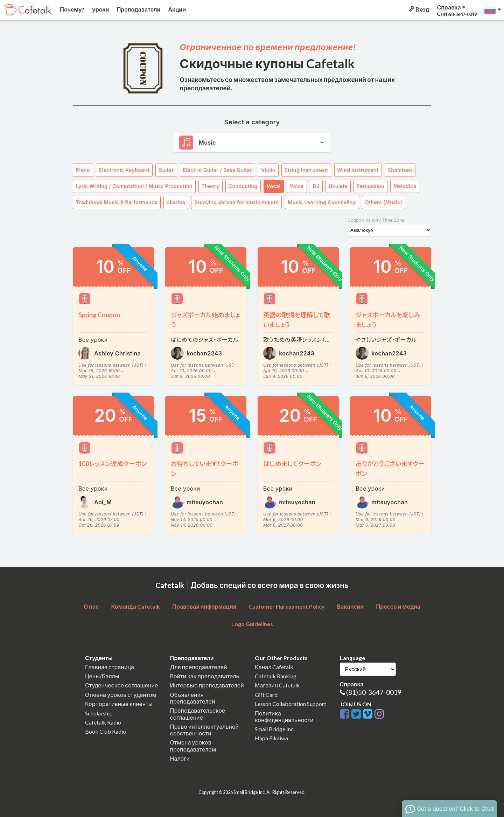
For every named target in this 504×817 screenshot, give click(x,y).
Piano (83, 170)
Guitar (166, 170)
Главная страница (110, 667)
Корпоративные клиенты (119, 704)
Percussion (370, 186)
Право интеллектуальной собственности (204, 730)
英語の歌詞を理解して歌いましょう (297, 320)
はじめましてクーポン (292, 464)
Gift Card (266, 695)
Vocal (274, 186)
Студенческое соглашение (121, 685)
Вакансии (351, 606)
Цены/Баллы (102, 676)
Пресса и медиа (398, 606)
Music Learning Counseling (322, 202)
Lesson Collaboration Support (290, 704)
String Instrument (306, 170)
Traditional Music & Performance (117, 202)
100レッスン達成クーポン (113, 464)
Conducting (243, 186)
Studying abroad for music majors (236, 202)
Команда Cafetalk (135, 606)
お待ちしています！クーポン (205, 469)
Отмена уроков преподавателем (193, 746)
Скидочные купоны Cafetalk (267, 63)
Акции (176, 9)
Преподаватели (138, 9)
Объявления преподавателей (193, 698)
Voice (297, 186)
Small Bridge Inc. (275, 729)
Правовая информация (204, 606)
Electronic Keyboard (124, 170)
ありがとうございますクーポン (390, 469)
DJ (316, 186)
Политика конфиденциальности (284, 716)
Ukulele (338, 186)
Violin (268, 170)
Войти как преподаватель (205, 676)
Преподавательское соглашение (198, 714)
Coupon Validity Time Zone (376, 220)
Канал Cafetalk (274, 667)
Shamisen (400, 170)
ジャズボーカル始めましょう (205, 320)
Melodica (405, 186)
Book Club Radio (106, 731)
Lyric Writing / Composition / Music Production (134, 186)
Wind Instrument (358, 170)
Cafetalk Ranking (276, 676)
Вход (418, 9)
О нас (91, 606)
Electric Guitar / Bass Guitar (218, 170)
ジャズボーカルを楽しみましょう (388, 320)
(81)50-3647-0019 (374, 692)
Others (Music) (384, 202)
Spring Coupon (99, 315)
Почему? (72, 9)
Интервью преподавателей (207, 685)
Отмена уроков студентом (121, 695)
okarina (176, 202)
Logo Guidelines (252, 624)
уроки (100, 9)
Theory (211, 186)
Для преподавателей (199, 667)
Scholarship (99, 713)
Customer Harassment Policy (287, 606)
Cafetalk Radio (103, 722)
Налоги (180, 758)
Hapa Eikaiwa (271, 738)
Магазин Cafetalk (277, 685)
